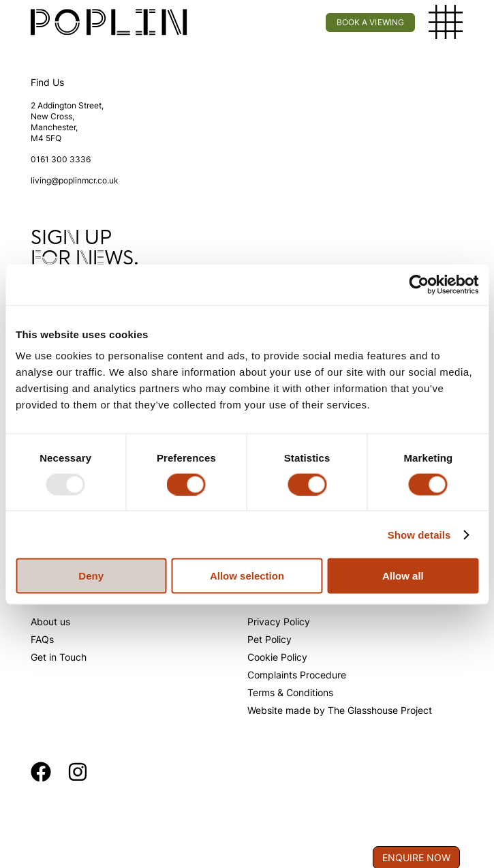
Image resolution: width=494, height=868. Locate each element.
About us (50, 622)
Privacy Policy (279, 622)
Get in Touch (59, 657)
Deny (91, 576)
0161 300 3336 (61, 159)
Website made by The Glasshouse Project (340, 710)
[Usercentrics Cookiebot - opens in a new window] (419, 284)
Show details (419, 534)
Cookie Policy (277, 657)
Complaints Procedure (297, 675)
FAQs (42, 639)
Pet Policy (269, 639)
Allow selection (247, 576)
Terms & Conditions (290, 692)
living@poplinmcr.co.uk (75, 180)
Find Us (47, 82)
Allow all (403, 576)
